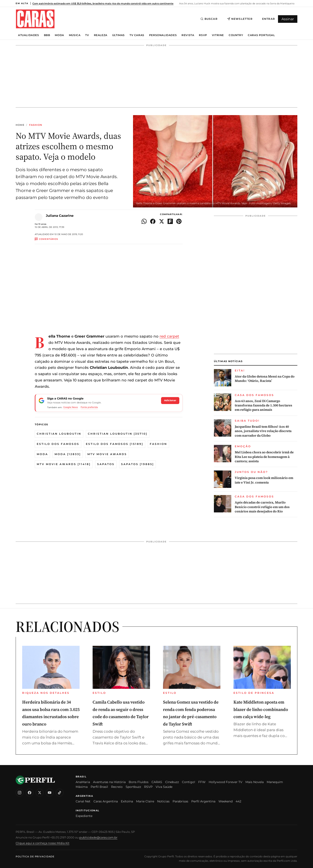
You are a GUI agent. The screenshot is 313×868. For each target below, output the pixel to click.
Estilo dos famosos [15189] (115, 444)
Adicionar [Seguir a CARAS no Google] (170, 400)
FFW (202, 782)
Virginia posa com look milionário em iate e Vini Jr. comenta (264, 480)
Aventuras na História (109, 782)
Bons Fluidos (139, 782)
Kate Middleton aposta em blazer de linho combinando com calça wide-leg (261, 709)
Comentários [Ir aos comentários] (46, 239)
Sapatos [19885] (137, 464)
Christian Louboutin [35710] (118, 434)
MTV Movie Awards (107, 454)
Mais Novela (255, 782)
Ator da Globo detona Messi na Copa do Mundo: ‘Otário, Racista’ (265, 379)
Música (75, 35)
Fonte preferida (89, 407)
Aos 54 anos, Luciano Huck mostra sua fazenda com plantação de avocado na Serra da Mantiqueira (236, 3)
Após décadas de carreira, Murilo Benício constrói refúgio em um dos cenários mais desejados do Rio (262, 507)
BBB (47, 35)
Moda (59, 35)
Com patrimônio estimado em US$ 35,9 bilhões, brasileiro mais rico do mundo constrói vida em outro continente (103, 3)
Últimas (118, 35)
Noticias (163, 801)
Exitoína (127, 801)
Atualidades (29, 35)
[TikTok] (60, 793)
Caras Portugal (261, 35)
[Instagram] (20, 793)
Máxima (82, 787)
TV (87, 35)
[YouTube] (50, 793)
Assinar (288, 19)
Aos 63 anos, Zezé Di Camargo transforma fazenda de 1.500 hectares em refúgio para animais (263, 405)
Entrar (269, 19)
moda (42, 454)
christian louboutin (59, 434)
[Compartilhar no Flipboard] (170, 221)
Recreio (117, 787)
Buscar (209, 19)
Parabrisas (180, 801)
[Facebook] (30, 793)
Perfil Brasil (99, 787)
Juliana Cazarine (60, 216)
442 (238, 801)
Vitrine (218, 35)
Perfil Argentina (203, 801)
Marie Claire (145, 801)
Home (20, 125)
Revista (188, 35)
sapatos (106, 464)
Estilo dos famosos (58, 444)
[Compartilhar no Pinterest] (179, 221)
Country (236, 35)
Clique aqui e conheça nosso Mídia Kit (42, 843)
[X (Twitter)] (40, 793)
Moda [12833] (68, 454)
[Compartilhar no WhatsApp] (144, 221)
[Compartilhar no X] (161, 221)
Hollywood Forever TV (226, 782)
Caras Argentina (106, 801)
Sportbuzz (133, 787)
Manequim (275, 782)
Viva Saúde (164, 787)
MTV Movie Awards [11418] (64, 464)
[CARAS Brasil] (35, 19)
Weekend (226, 801)
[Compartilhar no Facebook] (153, 221)
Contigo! (189, 782)
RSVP (203, 35)
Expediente (84, 816)
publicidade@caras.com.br (98, 837)
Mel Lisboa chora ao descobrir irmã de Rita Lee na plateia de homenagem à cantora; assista (264, 457)
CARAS (157, 782)
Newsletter (240, 19)
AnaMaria (83, 782)
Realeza (101, 35)
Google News (71, 407)
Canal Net (83, 801)
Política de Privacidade (35, 856)
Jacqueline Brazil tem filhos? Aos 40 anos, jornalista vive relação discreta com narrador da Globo (263, 431)
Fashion (36, 125)
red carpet (169, 336)
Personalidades (163, 35)
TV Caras (137, 35)
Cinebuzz (172, 782)
